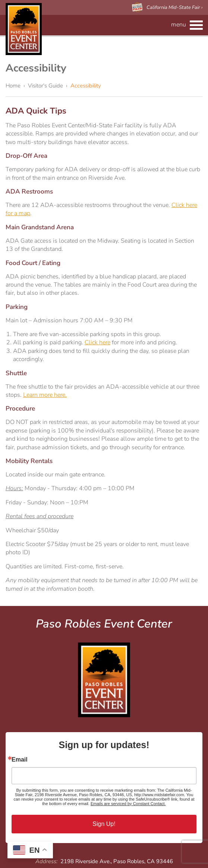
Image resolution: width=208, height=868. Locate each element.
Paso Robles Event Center (24, 29)
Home (13, 86)
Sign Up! (104, 824)
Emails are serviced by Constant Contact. (128, 804)
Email (20, 760)
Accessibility (86, 86)
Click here (97, 342)
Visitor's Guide (45, 86)
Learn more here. (45, 395)
